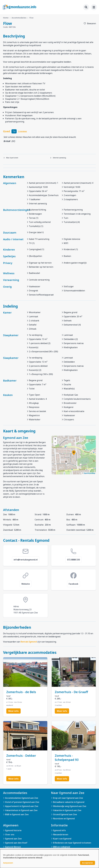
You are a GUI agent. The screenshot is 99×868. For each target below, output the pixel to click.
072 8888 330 (73, 560)
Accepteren (88, 863)
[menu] (94, 7)
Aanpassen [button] (8, 863)
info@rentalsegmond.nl (26, 560)
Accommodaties (19, 18)
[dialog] (49, 859)
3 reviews (22, 131)
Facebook (73, 584)
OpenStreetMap (89, 473)
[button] (74, 453)
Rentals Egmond (29, 642)
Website (26, 584)
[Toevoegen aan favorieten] (90, 23)
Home (6, 18)
